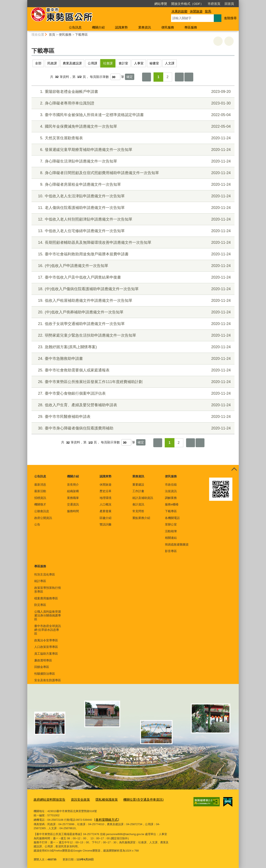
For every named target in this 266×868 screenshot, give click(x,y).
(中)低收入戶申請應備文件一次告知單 (132, 266)
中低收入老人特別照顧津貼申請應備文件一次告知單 (132, 219)
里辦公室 (171, 524)
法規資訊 (171, 491)
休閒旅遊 (196, 11)
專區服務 (191, 27)
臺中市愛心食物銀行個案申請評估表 (132, 393)
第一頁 (147, 77)
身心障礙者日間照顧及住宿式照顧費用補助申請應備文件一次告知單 (132, 173)
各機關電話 (172, 518)
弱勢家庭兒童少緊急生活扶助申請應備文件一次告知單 (132, 335)
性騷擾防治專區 (45, 674)
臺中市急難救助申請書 (132, 359)
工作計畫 (138, 491)
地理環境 (106, 498)
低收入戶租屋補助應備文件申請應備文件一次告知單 (132, 301)
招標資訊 (40, 498)
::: (25, 2)
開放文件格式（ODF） (163, 4)
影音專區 (171, 551)
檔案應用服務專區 (46, 598)
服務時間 (73, 511)
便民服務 (168, 27)
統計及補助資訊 (143, 498)
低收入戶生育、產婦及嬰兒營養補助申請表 (132, 405)
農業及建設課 (72, 63)
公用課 (93, 63)
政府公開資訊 (43, 518)
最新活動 (40, 491)
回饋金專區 (42, 667)
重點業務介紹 (141, 518)
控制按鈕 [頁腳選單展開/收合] (234, 470)
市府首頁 (190, 4)
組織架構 (73, 491)
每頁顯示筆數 (99, 77)
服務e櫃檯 (172, 504)
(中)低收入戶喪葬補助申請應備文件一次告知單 (132, 312)
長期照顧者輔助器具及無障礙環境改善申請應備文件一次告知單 (132, 243)
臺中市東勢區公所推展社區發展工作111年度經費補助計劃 (132, 382)
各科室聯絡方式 (105, 818)
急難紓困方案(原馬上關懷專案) (132, 347)
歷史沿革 (106, 491)
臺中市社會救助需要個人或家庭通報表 (132, 370)
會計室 (123, 63)
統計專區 (40, 581)
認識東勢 (121, 27)
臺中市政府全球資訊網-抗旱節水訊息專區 (48, 630)
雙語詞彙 (106, 524)
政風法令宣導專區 (46, 640)
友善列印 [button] (218, 41)
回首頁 (205, 4)
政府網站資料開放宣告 (47, 799)
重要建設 (138, 485)
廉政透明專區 (43, 660)
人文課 (170, 63)
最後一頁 (189, 77)
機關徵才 (40, 504)
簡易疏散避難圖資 (177, 544)
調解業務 (171, 498)
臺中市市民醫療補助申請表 (132, 417)
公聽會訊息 (42, 511)
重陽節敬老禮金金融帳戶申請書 (132, 92)
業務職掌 (73, 498)
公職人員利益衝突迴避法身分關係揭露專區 (48, 615)
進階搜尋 (230, 18)
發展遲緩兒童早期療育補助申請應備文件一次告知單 (132, 150)
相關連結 (171, 538)
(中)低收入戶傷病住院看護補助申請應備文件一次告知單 (132, 289)
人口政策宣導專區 (46, 647)
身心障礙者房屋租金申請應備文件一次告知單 (132, 185)
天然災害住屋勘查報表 (132, 138)
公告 (37, 524)
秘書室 (154, 63)
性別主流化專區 (45, 574)
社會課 (108, 63)
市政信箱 (171, 485)
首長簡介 (73, 485)
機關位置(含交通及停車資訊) (131, 799)
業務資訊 (145, 27)
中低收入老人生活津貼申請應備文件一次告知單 (132, 196)
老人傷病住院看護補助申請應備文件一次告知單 (132, 208)
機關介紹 (98, 27)
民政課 (52, 63)
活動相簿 (171, 531)
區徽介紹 (106, 518)
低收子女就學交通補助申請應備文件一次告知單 (132, 324)
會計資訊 (138, 504)
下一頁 (179, 77)
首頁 (52, 35)
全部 (38, 63)
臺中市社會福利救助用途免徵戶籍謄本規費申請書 (132, 254)
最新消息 (40, 485)
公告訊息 (75, 27)
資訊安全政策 (75, 799)
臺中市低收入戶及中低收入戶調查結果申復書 (132, 277)
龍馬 (208, 11)
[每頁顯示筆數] (115, 77)
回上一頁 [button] (229, 41)
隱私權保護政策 (98, 799)
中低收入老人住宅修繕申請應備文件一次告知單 (132, 231)
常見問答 (138, 511)
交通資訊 (73, 504)
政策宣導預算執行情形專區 (48, 590)
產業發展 (106, 511)
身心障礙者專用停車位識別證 (132, 103)
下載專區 (81, 35)
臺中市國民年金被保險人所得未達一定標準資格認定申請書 (132, 115)
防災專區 (40, 605)
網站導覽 (136, 4)
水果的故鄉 (179, 11)
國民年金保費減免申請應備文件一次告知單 (132, 127)
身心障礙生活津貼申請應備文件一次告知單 (132, 161)
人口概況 (106, 504)
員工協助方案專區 (46, 654)
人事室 (139, 63)
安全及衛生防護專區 (48, 680)
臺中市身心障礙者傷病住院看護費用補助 (132, 428)
